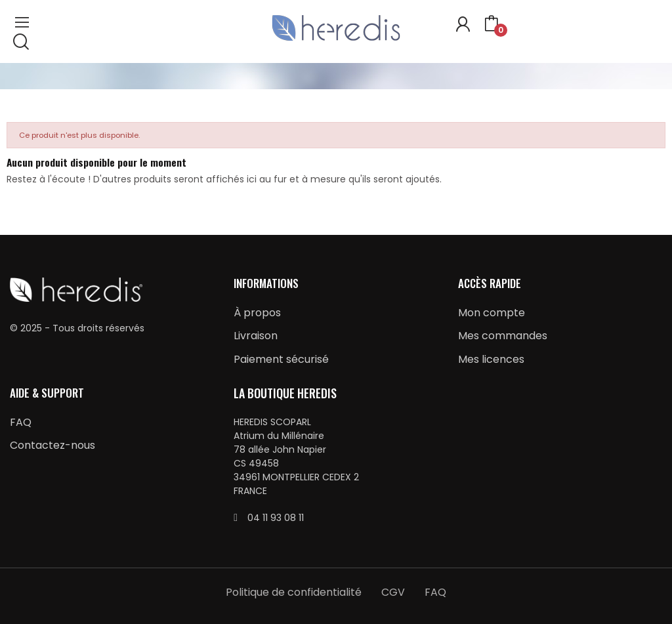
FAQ (21, 422)
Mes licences (491, 359)
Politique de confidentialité (294, 592)
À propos (257, 313)
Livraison (256, 336)
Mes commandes (503, 336)
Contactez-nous (52, 445)
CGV (393, 592)
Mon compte (492, 313)
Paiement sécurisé (281, 359)
